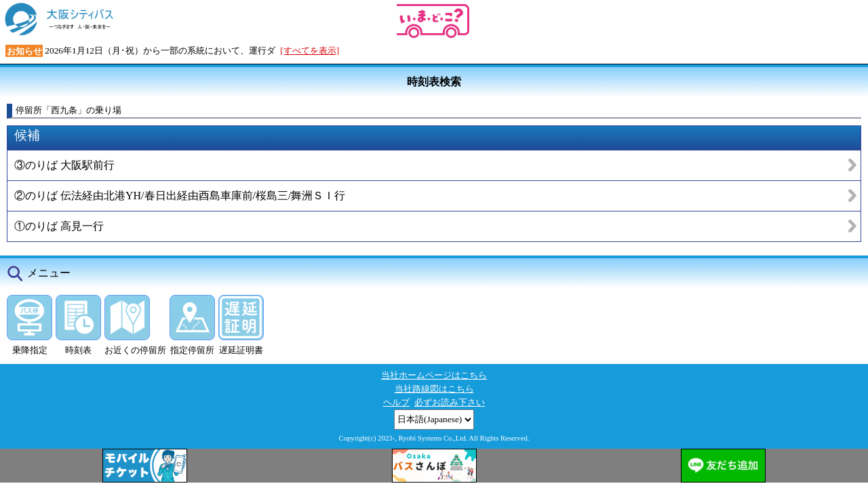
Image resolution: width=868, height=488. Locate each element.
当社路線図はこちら (434, 389)
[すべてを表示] (310, 50)
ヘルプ (396, 402)
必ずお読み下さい (450, 402)
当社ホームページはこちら (434, 375)
